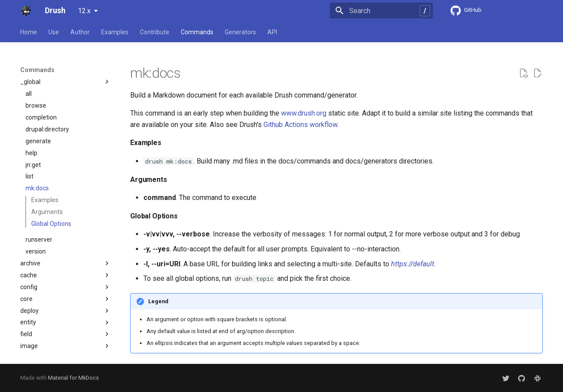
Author (80, 32)
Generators (240, 32)
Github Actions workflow (300, 125)
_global (66, 82)
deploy (66, 311)
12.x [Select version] (84, 11)
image (66, 346)
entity (66, 323)
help (31, 153)
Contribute (155, 32)
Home (29, 32)
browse (36, 105)
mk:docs (37, 188)
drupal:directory (47, 129)
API (272, 32)
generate (38, 141)
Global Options (51, 224)
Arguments (47, 212)
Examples (115, 32)
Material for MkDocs (73, 378)
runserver (39, 240)
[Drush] (26, 11)
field (66, 334)
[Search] (381, 11)
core (66, 299)
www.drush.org (304, 113)
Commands (197, 32)
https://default (413, 264)
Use (54, 32)
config (66, 287)
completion (41, 117)
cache (66, 275)
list (29, 176)
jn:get (33, 165)
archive (66, 263)
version (36, 251)
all (29, 94)
